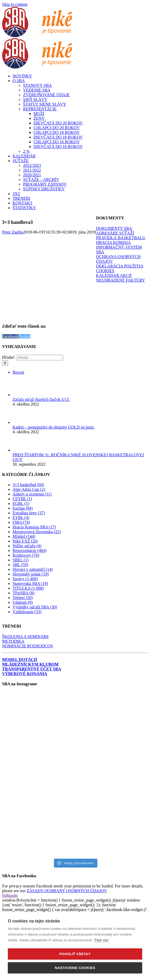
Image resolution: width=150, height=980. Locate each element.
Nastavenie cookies (75, 968)
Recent (18, 372)
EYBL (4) (21, 518)
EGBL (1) (21, 503)
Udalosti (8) (23, 602)
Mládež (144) (24, 536)
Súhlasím (10, 895)
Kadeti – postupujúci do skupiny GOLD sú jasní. (54, 427)
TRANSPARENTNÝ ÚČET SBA (32, 669)
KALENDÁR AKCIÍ (114, 275)
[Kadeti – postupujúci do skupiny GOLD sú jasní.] (21, 422)
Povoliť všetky (75, 954)
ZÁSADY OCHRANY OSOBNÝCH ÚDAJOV (67, 891)
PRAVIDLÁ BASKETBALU (121, 238)
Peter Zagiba (13, 232)
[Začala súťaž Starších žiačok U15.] (21, 395)
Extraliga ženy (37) (29, 513)
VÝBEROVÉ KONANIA (25, 674)
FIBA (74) (21, 522)
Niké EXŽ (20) (25, 541)
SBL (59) (20, 565)
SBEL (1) (21, 560)
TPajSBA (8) (23, 593)
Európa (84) (23, 508)
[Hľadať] (5, 363)
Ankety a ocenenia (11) (32, 494)
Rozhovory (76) (26, 555)
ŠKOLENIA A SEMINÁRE (26, 637)
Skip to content (15, 4)
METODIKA (13, 641)
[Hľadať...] (40, 358)
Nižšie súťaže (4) (27, 546)
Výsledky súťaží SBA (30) (35, 607)
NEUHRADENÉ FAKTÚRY (121, 280)
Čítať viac (101, 940)
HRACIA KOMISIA (113, 243)
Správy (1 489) (25, 579)
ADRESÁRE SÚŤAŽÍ (115, 233)
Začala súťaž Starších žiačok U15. (41, 399)
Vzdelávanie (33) (27, 612)
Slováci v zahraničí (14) (33, 569)
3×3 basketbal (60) (28, 485)
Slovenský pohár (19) (31, 574)
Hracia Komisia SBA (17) (34, 527)
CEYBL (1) (22, 499)
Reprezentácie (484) (29, 551)
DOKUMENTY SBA (114, 228)
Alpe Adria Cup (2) (29, 489)
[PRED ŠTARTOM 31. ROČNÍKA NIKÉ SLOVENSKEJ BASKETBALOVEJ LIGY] (21, 450)
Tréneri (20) (23, 598)
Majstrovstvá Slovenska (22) (37, 532)
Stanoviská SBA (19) (30, 583)
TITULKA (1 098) (28, 588)
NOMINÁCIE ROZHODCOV (28, 646)
